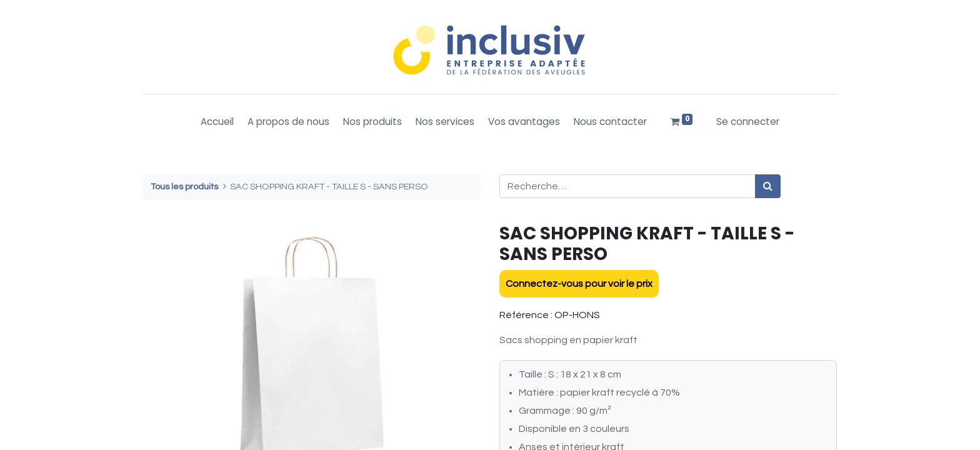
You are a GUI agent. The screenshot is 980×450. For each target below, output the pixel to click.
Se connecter (748, 122)
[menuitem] (217, 122)
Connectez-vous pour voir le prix (579, 284)
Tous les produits (184, 187)
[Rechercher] (768, 186)
